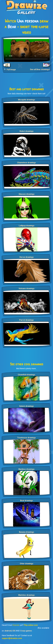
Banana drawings (27, 532)
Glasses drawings (27, 194)
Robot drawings (27, 131)
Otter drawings (27, 564)
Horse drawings (27, 257)
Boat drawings (27, 501)
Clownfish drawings (26, 375)
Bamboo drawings (26, 469)
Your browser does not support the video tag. (26, 50)
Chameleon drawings (26, 163)
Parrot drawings (26, 320)
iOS (14, 631)
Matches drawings (26, 595)
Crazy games (26, 631)
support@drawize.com (12, 638)
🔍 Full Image (10, 70)
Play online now (31, 625)
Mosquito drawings (27, 100)
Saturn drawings (26, 406)
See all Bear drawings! (40, 69)
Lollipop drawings (27, 226)
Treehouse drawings (26, 438)
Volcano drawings (27, 289)
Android (8, 631)
